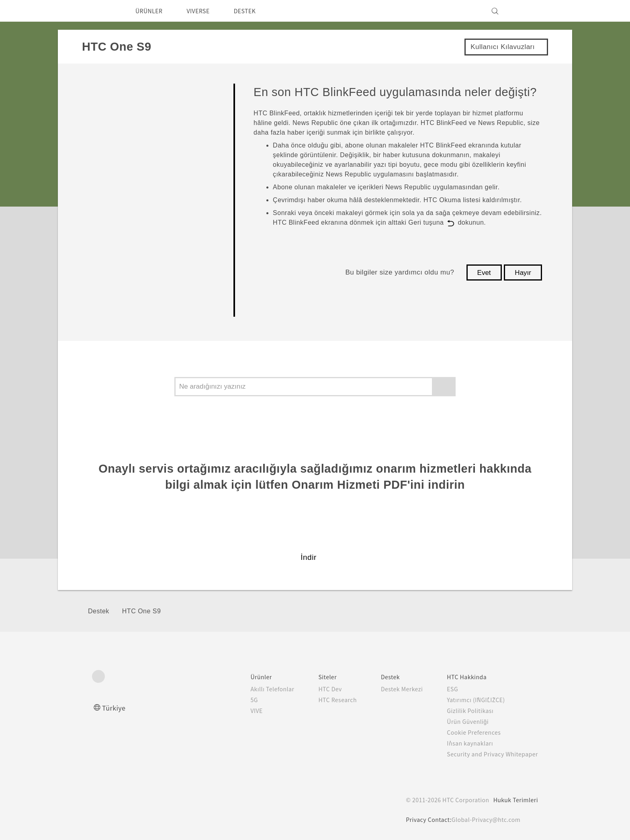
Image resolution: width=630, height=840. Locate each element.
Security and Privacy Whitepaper (489, 754)
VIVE (241, 711)
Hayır (523, 273)
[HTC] (102, 11)
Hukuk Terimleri (515, 800)
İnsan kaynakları (463, 743)
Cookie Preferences (469, 732)
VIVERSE (205, 11)
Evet (484, 273)
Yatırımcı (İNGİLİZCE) (471, 700)
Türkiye (116, 708)
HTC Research (323, 700)
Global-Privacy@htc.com (486, 820)
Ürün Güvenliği (462, 721)
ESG (446, 689)
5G (237, 700)
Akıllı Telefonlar (256, 689)
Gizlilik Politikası (463, 711)
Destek (99, 611)
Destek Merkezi (392, 689)
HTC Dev (315, 689)
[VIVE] (527, 11)
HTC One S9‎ (142, 611)
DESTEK (255, 11)
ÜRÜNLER (151, 11)
